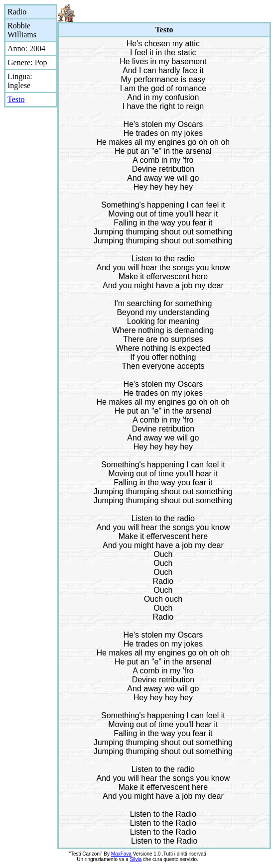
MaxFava (121, 854)
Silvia (136, 859)
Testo (16, 99)
